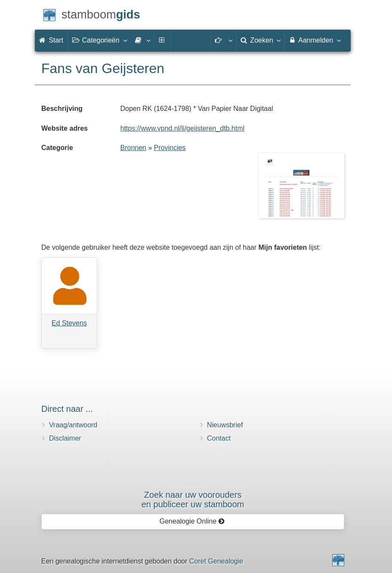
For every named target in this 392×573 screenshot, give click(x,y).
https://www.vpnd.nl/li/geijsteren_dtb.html (182, 128)
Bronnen (133, 148)
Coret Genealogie (216, 561)
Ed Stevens (69, 323)
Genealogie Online (192, 521)
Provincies (170, 148)
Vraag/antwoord (73, 425)
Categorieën (99, 40)
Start (51, 40)
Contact (219, 438)
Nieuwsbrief (225, 425)
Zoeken (260, 40)
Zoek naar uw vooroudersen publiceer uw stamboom (193, 499)
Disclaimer (65, 438)
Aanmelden (314, 40)
